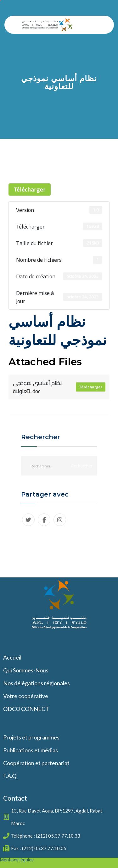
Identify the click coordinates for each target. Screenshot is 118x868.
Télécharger (30, 189)
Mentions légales (17, 860)
